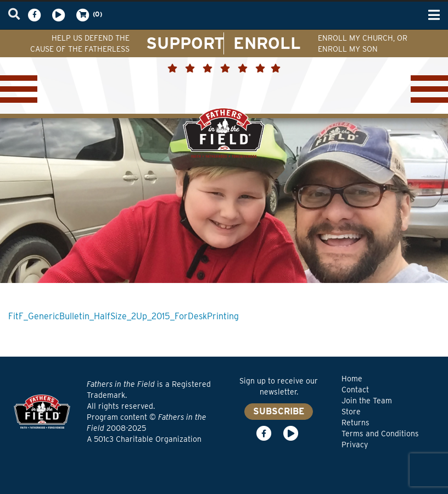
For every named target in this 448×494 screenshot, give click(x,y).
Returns (355, 423)
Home (352, 379)
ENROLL (267, 43)
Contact (355, 390)
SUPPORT (185, 43)
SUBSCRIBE (279, 411)
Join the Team (367, 401)
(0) (88, 15)
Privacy (355, 445)
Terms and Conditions (380, 434)
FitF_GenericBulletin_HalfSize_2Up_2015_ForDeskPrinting (124, 316)
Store (351, 412)
